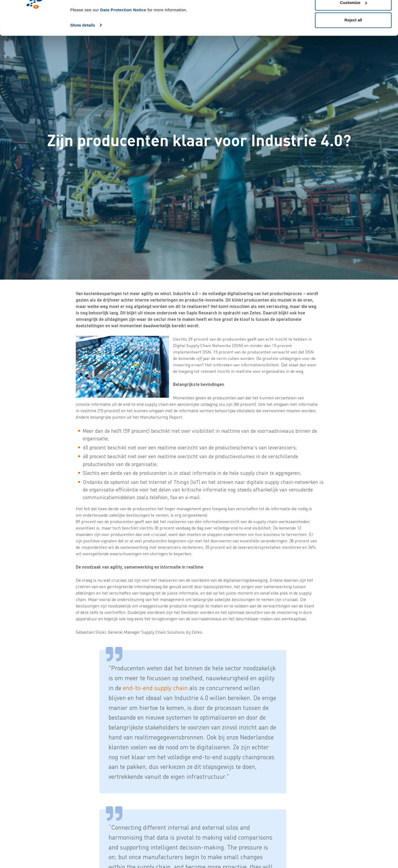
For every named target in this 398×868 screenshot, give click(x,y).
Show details (83, 54)
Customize (354, 32)
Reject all (353, 49)
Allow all (353, 14)
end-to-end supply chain (155, 688)
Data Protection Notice (123, 39)
